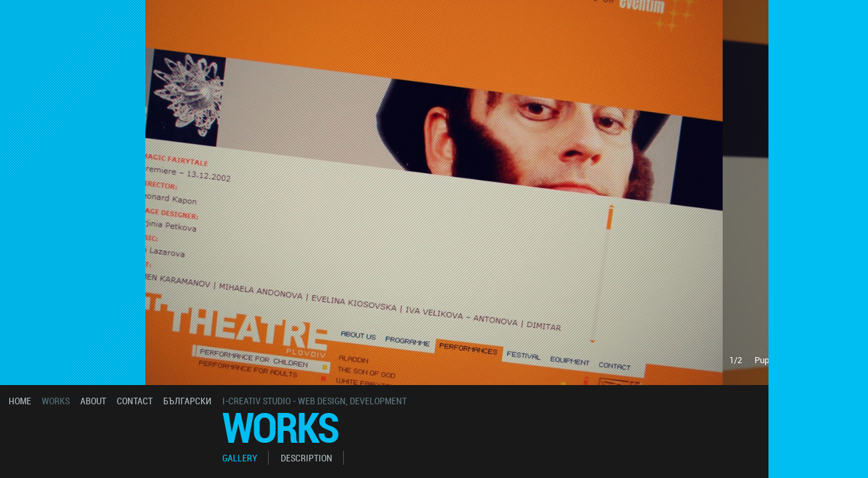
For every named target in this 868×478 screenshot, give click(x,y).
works (56, 401)
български (187, 401)
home (20, 401)
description (307, 458)
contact (135, 401)
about (93, 401)
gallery (240, 458)
